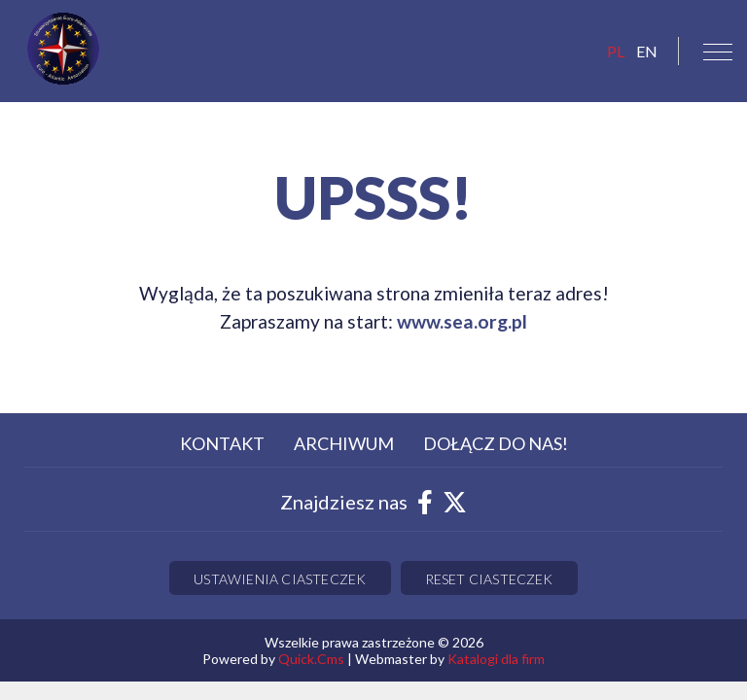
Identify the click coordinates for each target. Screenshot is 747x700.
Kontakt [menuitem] (222, 443)
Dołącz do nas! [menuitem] (496, 443)
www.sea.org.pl (462, 321)
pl (616, 51)
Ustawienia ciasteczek (280, 579)
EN (647, 51)
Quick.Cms (311, 659)
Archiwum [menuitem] (344, 443)
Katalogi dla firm (496, 659)
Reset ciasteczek (489, 579)
